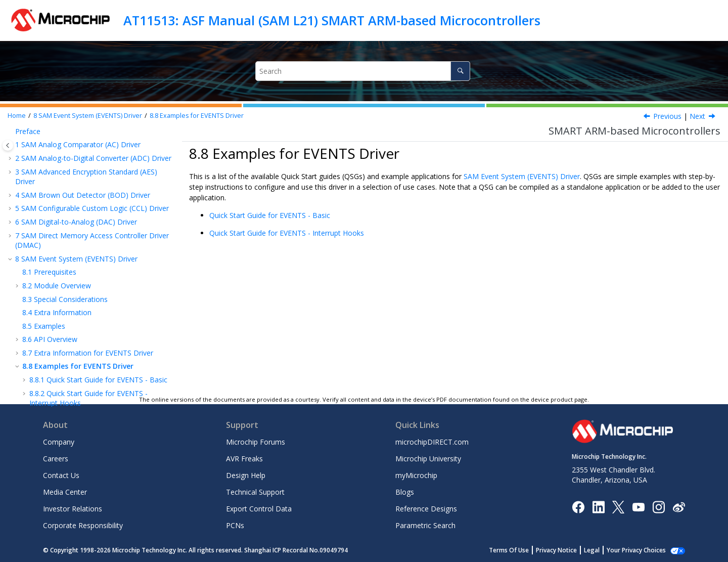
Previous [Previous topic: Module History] (667, 116)
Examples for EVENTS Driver (197, 116)
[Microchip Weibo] (679, 507)
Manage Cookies (642, 550)
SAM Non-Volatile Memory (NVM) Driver (86, 304)
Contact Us (61, 475)
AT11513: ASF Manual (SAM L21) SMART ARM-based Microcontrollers (332, 20)
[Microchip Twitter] (618, 506)
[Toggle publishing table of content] (8, 145)
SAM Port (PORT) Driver (60, 364)
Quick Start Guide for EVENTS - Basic (98, 254)
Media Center (65, 492)
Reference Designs (426, 509)
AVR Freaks (244, 459)
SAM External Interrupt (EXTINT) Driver (82, 291)
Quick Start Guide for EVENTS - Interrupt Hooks (287, 233)
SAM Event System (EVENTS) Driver (88, 116)
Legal (603, 550)
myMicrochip (416, 475)
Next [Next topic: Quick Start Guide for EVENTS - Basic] (697, 116)
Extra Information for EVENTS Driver (88, 227)
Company (59, 442)
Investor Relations (73, 509)
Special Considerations (65, 174)
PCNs (235, 525)
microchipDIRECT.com (432, 442)
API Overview (50, 214)
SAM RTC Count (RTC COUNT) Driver (81, 378)
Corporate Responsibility (83, 525)
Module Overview (57, 160)
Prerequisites (49, 146)
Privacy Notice (567, 550)
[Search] (460, 71)
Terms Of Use (520, 550)
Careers (56, 459)
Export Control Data (259, 509)
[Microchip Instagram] (658, 506)
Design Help (246, 475)
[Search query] (363, 71)
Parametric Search (425, 525)
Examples (44, 201)
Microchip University (428, 459)
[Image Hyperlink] (638, 507)
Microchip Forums (256, 442)
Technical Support (255, 492)
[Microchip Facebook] (578, 506)
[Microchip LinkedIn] (598, 506)
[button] (11, 134)
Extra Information (57, 187)
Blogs (405, 492)
